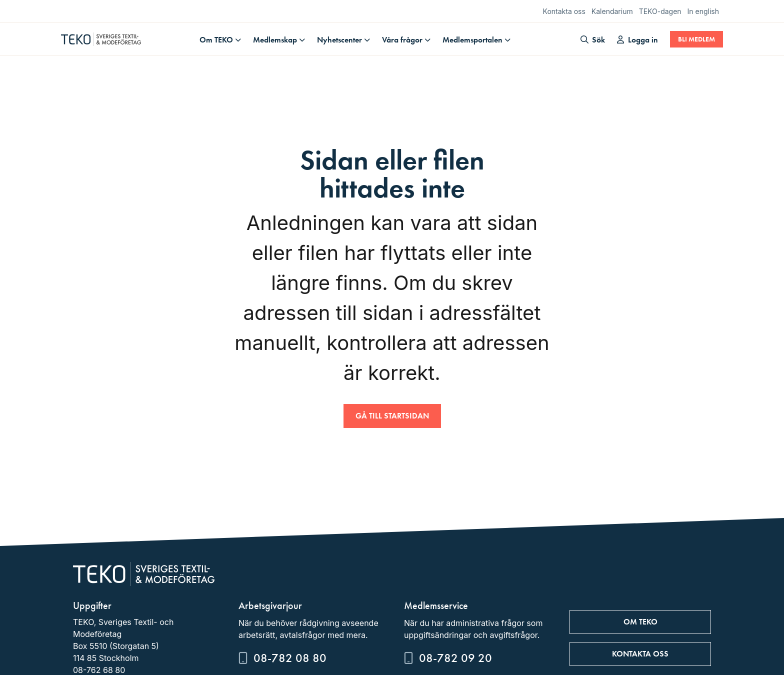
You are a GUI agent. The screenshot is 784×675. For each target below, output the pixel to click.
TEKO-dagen (660, 11)
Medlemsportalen (472, 40)
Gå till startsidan (392, 416)
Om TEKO (216, 40)
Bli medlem (696, 39)
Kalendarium (612, 11)
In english (703, 11)
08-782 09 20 (455, 658)
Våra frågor (402, 40)
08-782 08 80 (290, 658)
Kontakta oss (564, 11)
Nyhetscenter (339, 40)
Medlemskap (275, 40)
